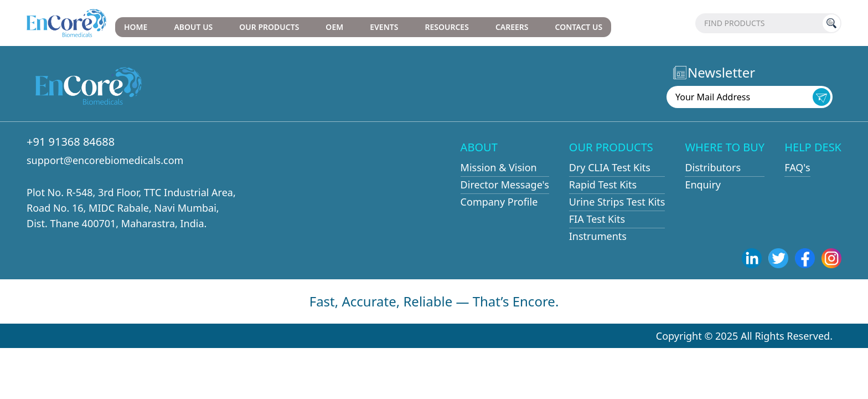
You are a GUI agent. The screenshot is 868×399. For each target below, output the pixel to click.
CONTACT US (579, 27)
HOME (136, 27)
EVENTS (384, 27)
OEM (334, 27)
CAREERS (512, 27)
